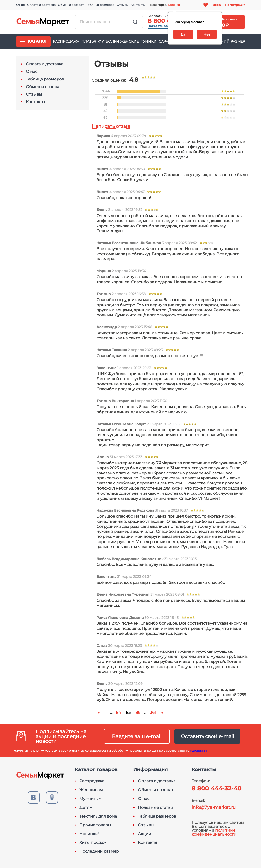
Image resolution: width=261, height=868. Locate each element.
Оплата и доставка (41, 5)
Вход (217, 5)
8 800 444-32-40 (216, 788)
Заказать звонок (162, 26)
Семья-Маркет (43, 22)
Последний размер (225, 41)
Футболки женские (118, 41)
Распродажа (66, 41)
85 (128, 713)
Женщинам (91, 790)
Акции (145, 834)
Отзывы (122, 5)
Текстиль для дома (98, 816)
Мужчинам (91, 799)
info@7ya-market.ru (214, 807)
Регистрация (235, 5)
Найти (135, 22)
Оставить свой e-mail (207, 736)
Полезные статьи (155, 808)
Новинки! (89, 834)
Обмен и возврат (71, 5)
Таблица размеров (100, 5)
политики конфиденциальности (214, 832)
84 (119, 713)
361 (153, 713)
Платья (89, 41)
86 (138, 713)
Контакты (138, 5)
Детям (86, 808)
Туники (149, 41)
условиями (198, 751)
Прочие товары (95, 825)
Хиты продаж (93, 843)
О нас (20, 5)
